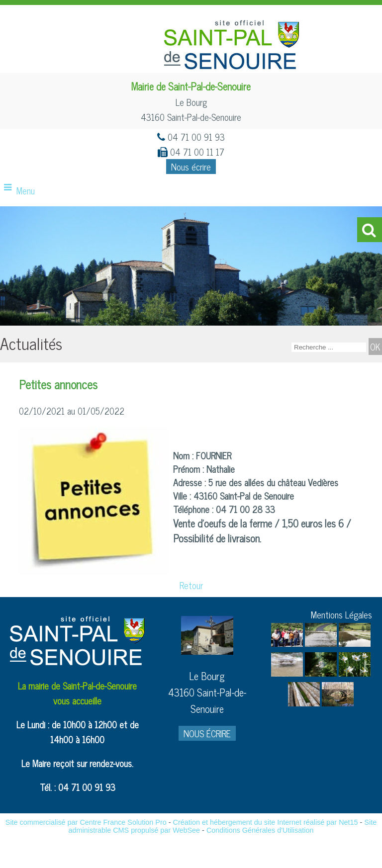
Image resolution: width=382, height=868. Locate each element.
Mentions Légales (341, 614)
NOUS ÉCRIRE (207, 733)
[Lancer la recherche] (375, 347)
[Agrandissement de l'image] (287, 643)
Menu (26, 190)
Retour (191, 585)
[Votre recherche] (329, 347)
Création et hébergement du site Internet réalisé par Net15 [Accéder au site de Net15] (266, 822)
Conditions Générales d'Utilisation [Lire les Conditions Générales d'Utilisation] (260, 830)
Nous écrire (191, 167)
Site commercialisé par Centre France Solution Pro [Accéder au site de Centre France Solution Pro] (86, 822)
